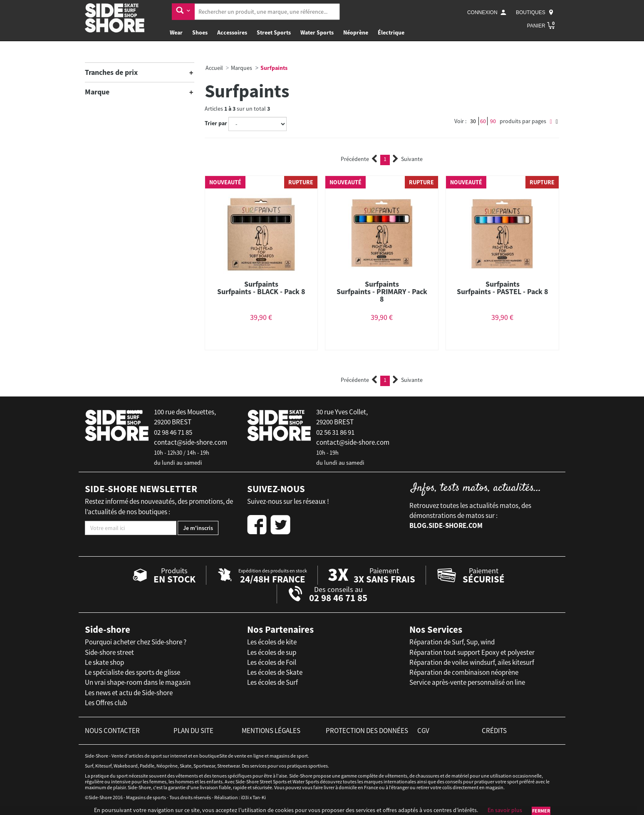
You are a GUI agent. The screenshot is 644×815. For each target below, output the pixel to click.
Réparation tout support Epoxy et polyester (472, 652)
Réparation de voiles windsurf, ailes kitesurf (472, 662)
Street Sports (274, 32)
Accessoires (232, 32)
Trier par (216, 123)
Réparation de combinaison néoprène (464, 672)
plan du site (193, 731)
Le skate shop (104, 662)
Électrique (391, 32)
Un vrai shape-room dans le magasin (138, 682)
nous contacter (112, 731)
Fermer (541, 811)
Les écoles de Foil (272, 662)
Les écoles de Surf (272, 682)
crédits (494, 731)
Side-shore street (109, 652)
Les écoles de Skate (275, 672)
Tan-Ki (259, 797)
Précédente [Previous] (359, 159)
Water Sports (317, 32)
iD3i (245, 797)
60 (483, 121)
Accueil (214, 68)
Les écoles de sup (272, 652)
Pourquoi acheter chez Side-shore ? (136, 642)
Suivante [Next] (408, 159)
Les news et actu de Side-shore (129, 693)
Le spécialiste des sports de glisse (133, 672)
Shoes (200, 32)
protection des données (367, 731)
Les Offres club (106, 703)
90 (493, 121)
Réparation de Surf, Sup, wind (452, 642)
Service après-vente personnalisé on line (467, 682)
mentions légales (271, 731)
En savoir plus (505, 810)
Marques (241, 68)
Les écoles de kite (272, 642)
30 (473, 121)
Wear (176, 32)
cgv (423, 731)
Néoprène (356, 32)
